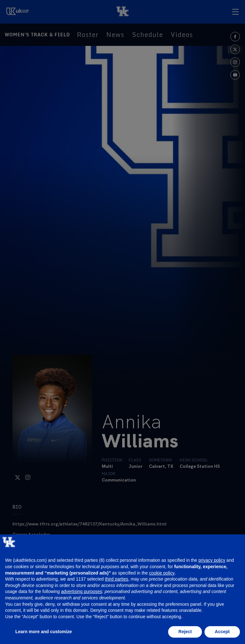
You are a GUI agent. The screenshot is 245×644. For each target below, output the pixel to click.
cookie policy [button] (162, 573)
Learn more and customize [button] (44, 632)
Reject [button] (185, 632)
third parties (117, 579)
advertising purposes (82, 591)
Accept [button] (222, 632)
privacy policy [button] (212, 560)
